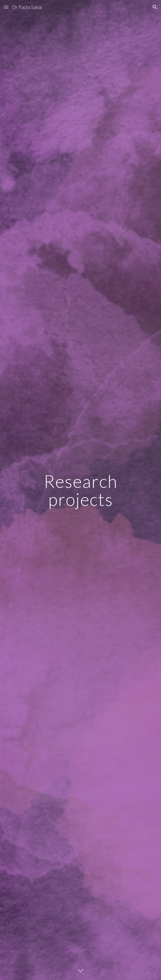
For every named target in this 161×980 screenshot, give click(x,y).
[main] (80, 490)
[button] (6, 7)
